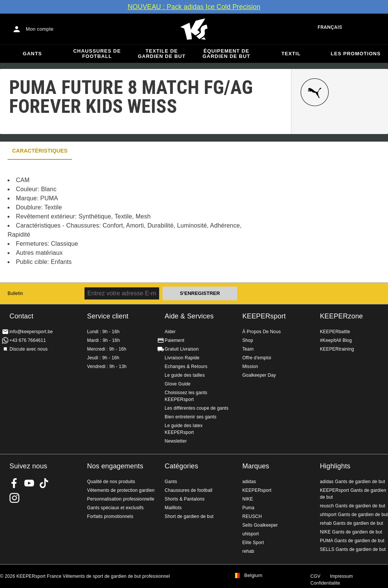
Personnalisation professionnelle (121, 499)
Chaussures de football (97, 54)
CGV (315, 576)
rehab (248, 551)
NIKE (248, 499)
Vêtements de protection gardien (121, 490)
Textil (291, 54)
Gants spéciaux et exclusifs (115, 508)
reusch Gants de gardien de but (353, 506)
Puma (248, 508)
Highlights (335, 466)
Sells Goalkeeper (260, 525)
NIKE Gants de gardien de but (351, 532)
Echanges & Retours (186, 367)
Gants (32, 54)
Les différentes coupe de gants (197, 408)
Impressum (342, 576)
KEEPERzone (341, 316)
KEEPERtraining (337, 349)
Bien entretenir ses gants (191, 417)
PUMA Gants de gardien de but (352, 541)
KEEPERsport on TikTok (44, 483)
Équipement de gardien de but (226, 54)
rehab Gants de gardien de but (351, 523)
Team (248, 349)
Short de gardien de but (189, 516)
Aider (170, 332)
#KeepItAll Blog (336, 340)
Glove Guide (178, 384)
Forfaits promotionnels (110, 516)
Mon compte (40, 29)
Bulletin (15, 293)
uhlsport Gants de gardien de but (354, 515)
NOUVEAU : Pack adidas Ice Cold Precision (194, 7)
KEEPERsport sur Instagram (14, 498)
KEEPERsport (264, 316)
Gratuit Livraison (182, 349)
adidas (249, 482)
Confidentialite (325, 583)
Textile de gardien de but (162, 54)
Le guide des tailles (185, 375)
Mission (250, 367)
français (330, 27)
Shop (248, 340)
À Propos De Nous (261, 332)
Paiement (175, 340)
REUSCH (252, 516)
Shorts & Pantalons (185, 499)
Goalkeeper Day (259, 375)
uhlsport (250, 534)
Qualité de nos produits (111, 482)
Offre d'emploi (257, 358)
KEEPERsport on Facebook (14, 483)
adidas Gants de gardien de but (352, 482)
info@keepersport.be (31, 332)
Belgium (253, 576)
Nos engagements (115, 466)
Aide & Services (189, 316)
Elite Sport (253, 543)
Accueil (194, 29)
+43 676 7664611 (28, 340)
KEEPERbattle (335, 332)
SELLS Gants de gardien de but (353, 549)
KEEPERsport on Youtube (29, 483)
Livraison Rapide (182, 358)
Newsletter (176, 441)
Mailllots (173, 508)
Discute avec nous (29, 349)
